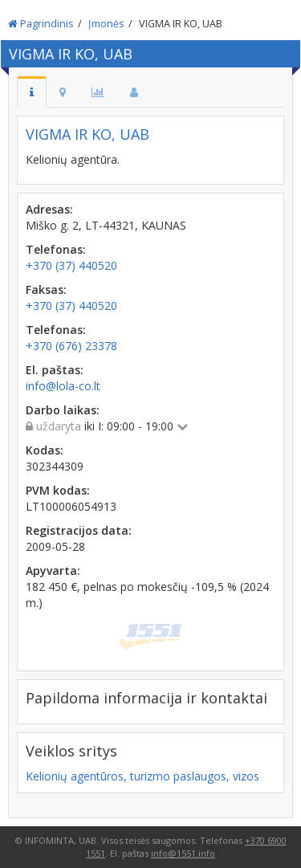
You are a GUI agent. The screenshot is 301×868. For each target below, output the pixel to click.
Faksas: (46, 289)
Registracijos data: (79, 530)
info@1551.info (183, 853)
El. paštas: (55, 370)
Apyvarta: (53, 571)
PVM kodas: (58, 490)
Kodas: (45, 450)
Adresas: (49, 209)
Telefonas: (56, 249)
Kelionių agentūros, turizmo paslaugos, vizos (142, 776)
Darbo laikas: (63, 410)
